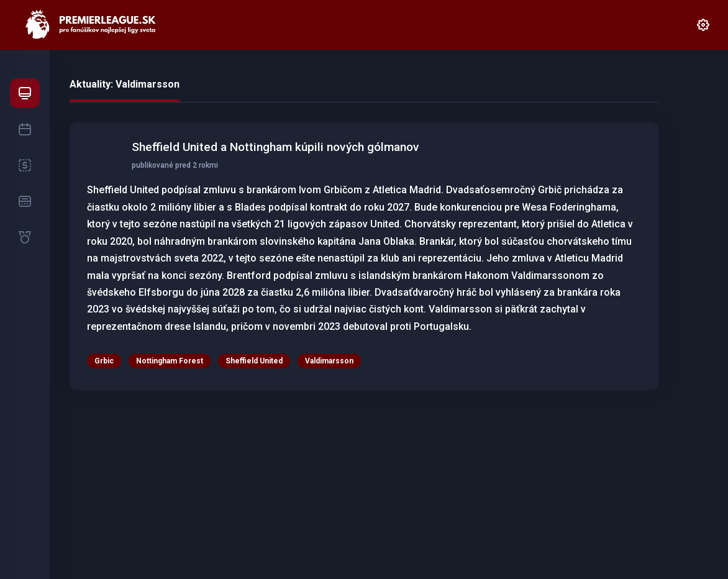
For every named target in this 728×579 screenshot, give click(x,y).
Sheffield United (254, 361)
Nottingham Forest (170, 361)
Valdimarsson (329, 361)
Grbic (104, 361)
